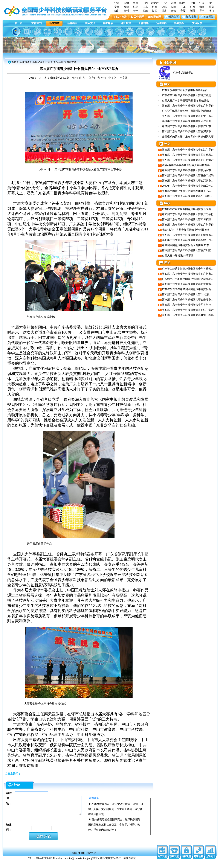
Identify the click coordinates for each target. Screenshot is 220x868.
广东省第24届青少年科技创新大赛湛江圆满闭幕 (189, 95)
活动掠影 (161, 23)
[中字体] (112, 78)
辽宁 (164, 3)
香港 (202, 11)
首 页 (19, 23)
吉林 (174, 3)
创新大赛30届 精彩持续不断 (178, 256)
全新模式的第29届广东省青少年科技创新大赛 (188, 137)
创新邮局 (156, 17)
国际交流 (90, 23)
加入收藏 (191, 17)
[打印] (83, 78)
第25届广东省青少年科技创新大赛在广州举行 (188, 106)
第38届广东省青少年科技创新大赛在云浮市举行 (189, 300)
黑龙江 (183, 3)
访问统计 (210, 864)
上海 (192, 3)
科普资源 (126, 23)
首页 (14, 62)
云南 (136, 11)
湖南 (174, 7)
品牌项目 (72, 23)
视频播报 (179, 23)
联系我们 (174, 864)
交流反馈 (197, 23)
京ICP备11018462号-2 (84, 860)
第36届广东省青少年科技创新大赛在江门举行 (188, 150)
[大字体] (101, 78)
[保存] (91, 78)
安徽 (117, 7)
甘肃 (164, 11)
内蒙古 (155, 3)
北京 (117, 3)
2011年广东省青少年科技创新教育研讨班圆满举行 (190, 121)
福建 (126, 7)
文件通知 (37, 23)
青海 (174, 11)
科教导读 (108, 23)
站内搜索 (121, 17)
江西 (136, 7)
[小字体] (124, 78)
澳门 (211, 11)
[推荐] (74, 78)
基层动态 (38, 62)
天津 (126, 3)
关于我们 (162, 864)
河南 (155, 7)
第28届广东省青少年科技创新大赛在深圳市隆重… (190, 131)
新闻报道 (54, 23)
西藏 (145, 11)
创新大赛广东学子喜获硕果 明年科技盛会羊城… (189, 101)
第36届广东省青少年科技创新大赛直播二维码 (188, 175)
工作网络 (144, 23)
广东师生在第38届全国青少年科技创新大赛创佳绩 (190, 209)
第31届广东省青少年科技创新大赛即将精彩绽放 (189, 155)
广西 (192, 7)
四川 (117, 11)
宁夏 (183, 11)
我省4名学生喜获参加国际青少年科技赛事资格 (188, 165)
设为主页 (174, 17)
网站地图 (198, 864)
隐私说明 (186, 864)
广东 (183, 7)
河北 (136, 3)
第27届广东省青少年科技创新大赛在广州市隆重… (190, 126)
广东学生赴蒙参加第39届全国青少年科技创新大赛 (190, 269)
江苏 (202, 3)
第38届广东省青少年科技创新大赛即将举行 (186, 305)
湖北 (164, 7)
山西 (145, 3)
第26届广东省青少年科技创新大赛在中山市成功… (190, 116)
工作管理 (139, 17)
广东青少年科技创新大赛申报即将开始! (184, 90)
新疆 (192, 11)
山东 (145, 7)
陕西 (155, 11)
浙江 (211, 3)
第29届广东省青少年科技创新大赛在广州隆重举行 (190, 250)
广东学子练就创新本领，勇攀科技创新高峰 (186, 111)
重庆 (211, 7)
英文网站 (208, 17)
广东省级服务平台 (176, 73)
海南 (202, 7)
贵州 (126, 11)
